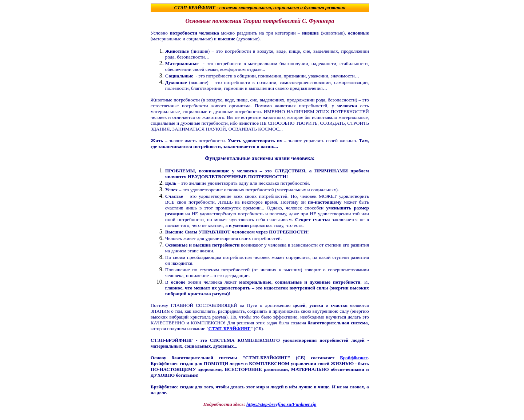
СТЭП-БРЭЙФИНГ (195, 7)
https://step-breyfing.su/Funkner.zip (281, 404)
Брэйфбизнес (354, 358)
